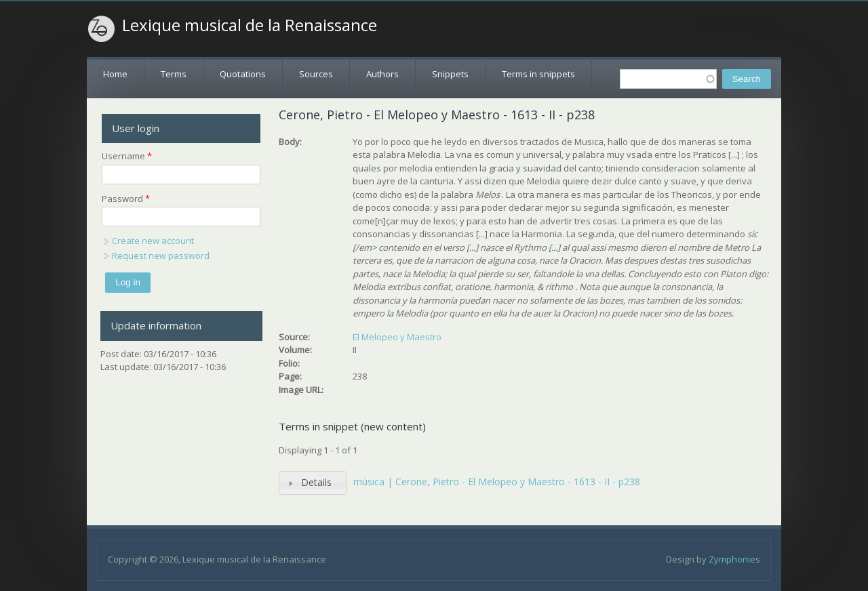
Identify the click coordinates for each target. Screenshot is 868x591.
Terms (174, 74)
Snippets (450, 74)
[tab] (313, 483)
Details (316, 482)
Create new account (153, 241)
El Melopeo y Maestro (397, 337)
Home (115, 74)
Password (126, 199)
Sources (316, 74)
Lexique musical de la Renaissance (250, 25)
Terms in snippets (538, 74)
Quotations (243, 74)
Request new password (161, 256)
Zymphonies (734, 559)
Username (127, 156)
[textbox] (668, 79)
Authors (382, 74)
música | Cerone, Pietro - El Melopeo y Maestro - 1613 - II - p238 (497, 482)
